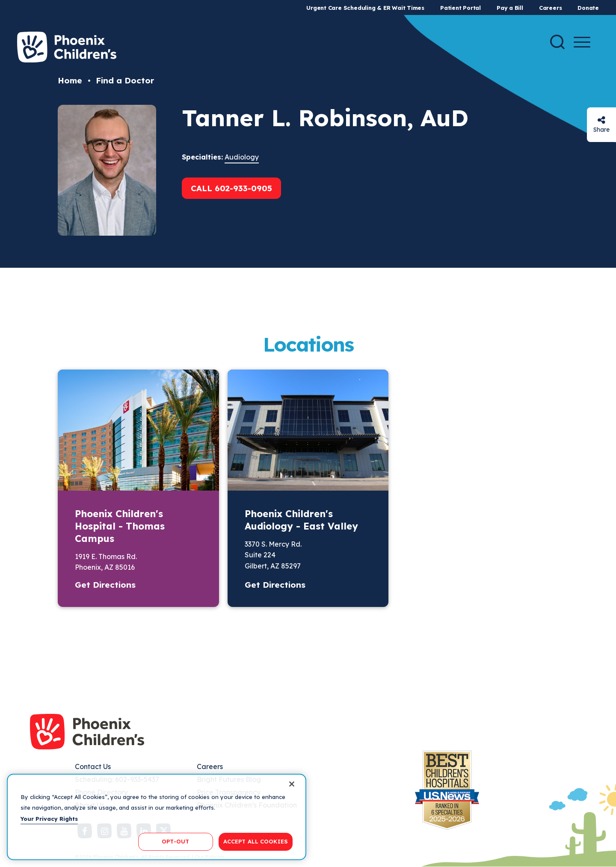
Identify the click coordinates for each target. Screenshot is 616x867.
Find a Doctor (125, 80)
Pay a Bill (510, 8)
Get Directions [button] (105, 585)
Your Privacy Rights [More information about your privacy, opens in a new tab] (49, 819)
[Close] (292, 784)
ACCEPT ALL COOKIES (256, 841)
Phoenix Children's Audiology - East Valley (301, 520)
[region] (157, 817)
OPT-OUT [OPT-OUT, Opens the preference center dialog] (175, 841)
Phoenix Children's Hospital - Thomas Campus (120, 526)
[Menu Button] (582, 42)
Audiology (242, 157)
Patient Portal (461, 8)
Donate (588, 8)
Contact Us (93, 766)
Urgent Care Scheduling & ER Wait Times (365, 8)
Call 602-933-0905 (231, 188)
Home (70, 80)
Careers (550, 8)
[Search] (557, 42)
